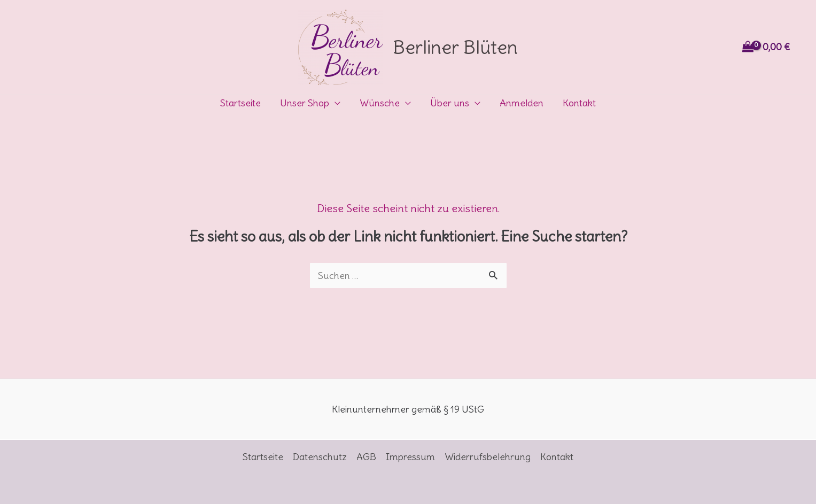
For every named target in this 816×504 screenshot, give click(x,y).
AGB (366, 457)
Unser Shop (305, 103)
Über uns (450, 103)
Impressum (410, 457)
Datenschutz (320, 457)
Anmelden (522, 103)
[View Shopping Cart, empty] (767, 47)
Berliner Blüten (455, 47)
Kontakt (579, 103)
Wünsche (380, 103)
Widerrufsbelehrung (488, 457)
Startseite (240, 103)
